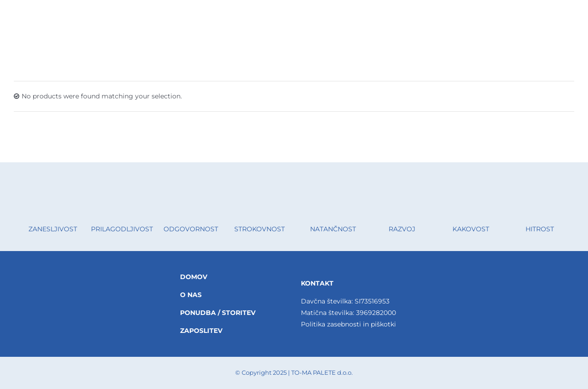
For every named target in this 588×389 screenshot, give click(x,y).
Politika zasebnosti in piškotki (348, 324)
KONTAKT (317, 283)
